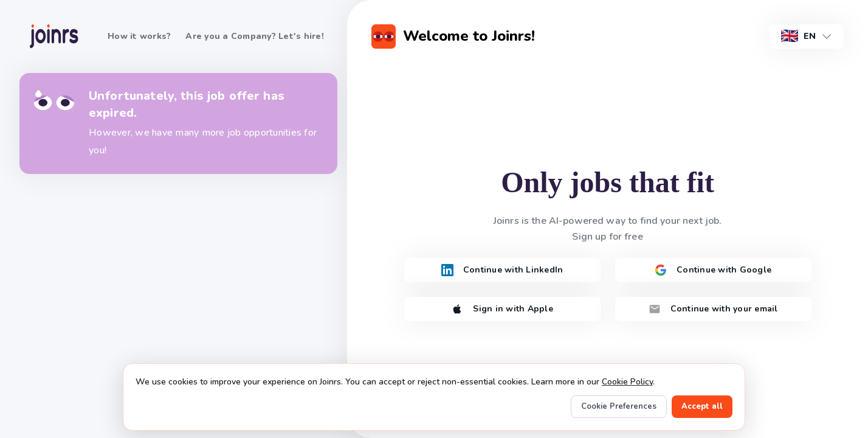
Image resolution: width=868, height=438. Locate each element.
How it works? (139, 36)
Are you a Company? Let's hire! (255, 36)
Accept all (702, 406)
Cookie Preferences (619, 406)
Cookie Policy (627, 382)
